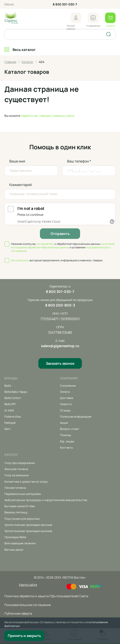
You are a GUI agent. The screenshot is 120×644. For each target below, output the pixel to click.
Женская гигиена (16, 469)
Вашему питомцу (16, 512)
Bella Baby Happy (16, 392)
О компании (68, 386)
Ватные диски (14, 550)
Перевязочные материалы (23, 494)
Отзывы (65, 410)
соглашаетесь (45, 244)
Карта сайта (28, 585)
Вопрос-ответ (70, 429)
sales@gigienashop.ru (60, 346)
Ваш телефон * (79, 161)
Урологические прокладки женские (28, 525)
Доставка (67, 398)
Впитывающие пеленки (20, 543)
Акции (64, 423)
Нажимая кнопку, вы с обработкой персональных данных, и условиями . (63, 247)
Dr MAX (9, 410)
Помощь (66, 435)
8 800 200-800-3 (60, 305)
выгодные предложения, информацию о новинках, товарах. (57, 260)
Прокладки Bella (15, 537)
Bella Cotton (13, 398)
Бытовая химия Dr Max (20, 506)
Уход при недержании (20, 463)
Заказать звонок (60, 363)
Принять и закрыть (24, 636)
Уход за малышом (17, 475)
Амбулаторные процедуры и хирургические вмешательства (46, 500)
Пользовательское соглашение (28, 605)
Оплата (65, 392)
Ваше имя (17, 161)
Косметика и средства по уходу (26, 482)
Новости (66, 404)
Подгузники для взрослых (22, 519)
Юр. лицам (67, 441)
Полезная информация (76, 417)
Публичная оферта (18, 613)
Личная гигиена (15, 488)
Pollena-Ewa (13, 417)
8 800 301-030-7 (65, 4)
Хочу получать (20, 260)
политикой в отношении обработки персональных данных (63, 246)
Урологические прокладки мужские (28, 531)
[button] (76, 18)
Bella (8, 386)
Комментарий (21, 185)
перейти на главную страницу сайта (48, 116)
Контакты (67, 447)
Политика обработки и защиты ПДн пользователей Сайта (46, 596)
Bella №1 (10, 404)
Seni (7, 429)
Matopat (10, 423)
